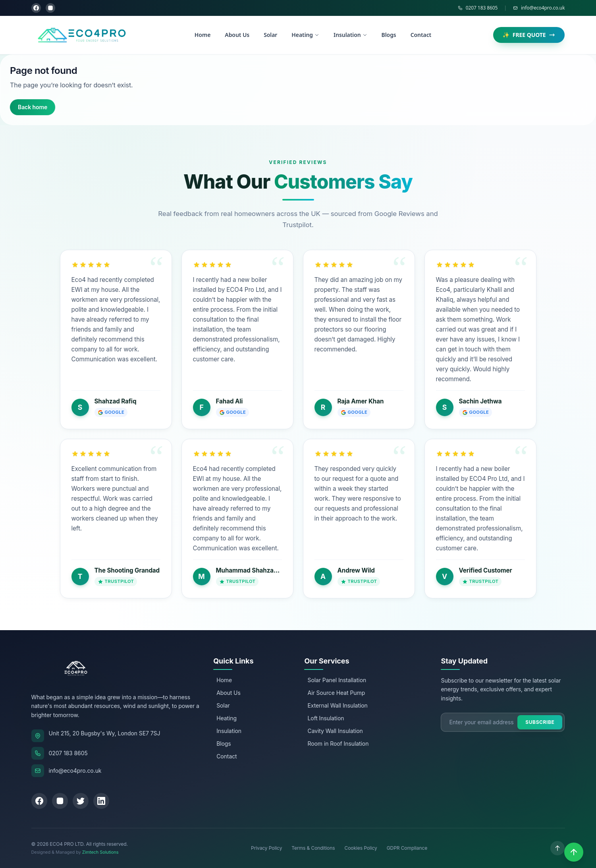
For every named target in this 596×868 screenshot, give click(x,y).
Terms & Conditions (313, 848)
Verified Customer (486, 570)
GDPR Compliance (407, 848)
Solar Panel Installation (337, 680)
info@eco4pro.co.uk (539, 8)
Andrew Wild (356, 570)
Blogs (389, 35)
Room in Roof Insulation (338, 744)
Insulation (350, 35)
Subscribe (540, 722)
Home (203, 35)
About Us (237, 35)
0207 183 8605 (478, 8)
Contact (421, 35)
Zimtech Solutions (100, 852)
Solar (270, 35)
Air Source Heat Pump (336, 693)
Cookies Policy (361, 848)
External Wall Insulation (337, 705)
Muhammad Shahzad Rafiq (255, 570)
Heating (305, 35)
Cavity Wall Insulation (335, 731)
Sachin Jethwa (480, 401)
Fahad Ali (230, 401)
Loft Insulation (326, 718)
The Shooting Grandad (127, 570)
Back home (33, 107)
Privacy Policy (266, 848)
